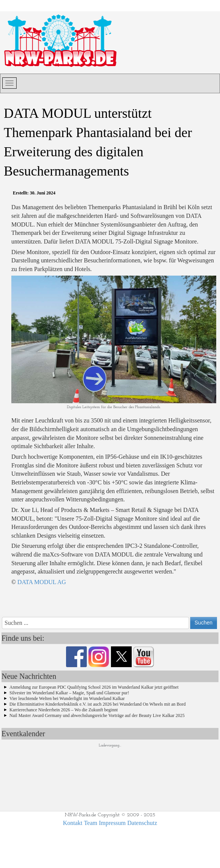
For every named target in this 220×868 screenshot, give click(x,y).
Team (90, 823)
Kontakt (73, 823)
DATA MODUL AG (42, 582)
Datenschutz (142, 823)
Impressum (112, 823)
